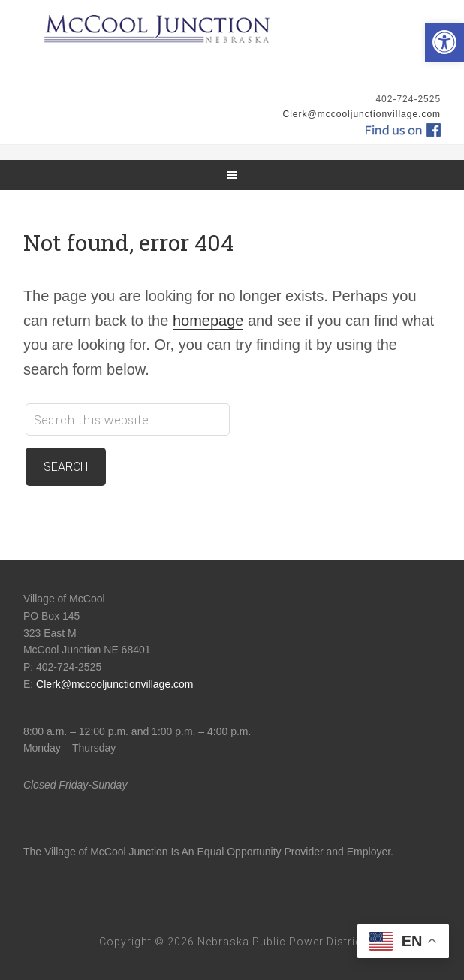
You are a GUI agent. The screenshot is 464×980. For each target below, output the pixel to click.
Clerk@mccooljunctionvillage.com (362, 114)
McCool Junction (232, 45)
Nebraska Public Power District (282, 942)
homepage (208, 321)
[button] (444, 42)
